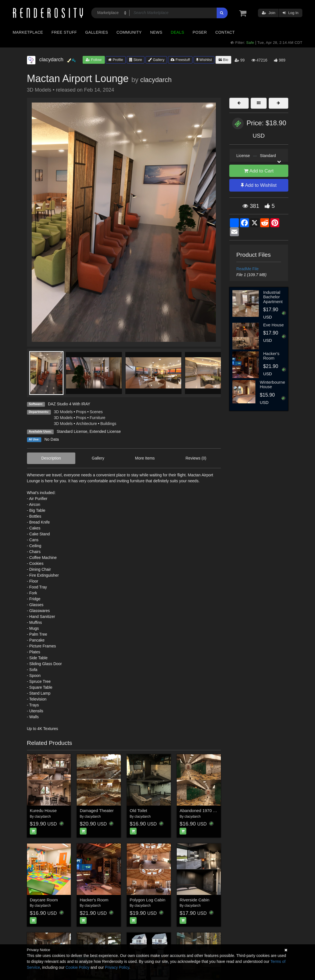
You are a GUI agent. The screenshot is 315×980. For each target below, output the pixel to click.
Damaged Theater (97, 810)
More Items (145, 458)
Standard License (72, 431)
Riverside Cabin (194, 900)
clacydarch (156, 80)
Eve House (273, 325)
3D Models (63, 412)
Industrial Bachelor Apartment (273, 297)
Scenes (96, 412)
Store (136, 60)
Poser (200, 32)
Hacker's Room (94, 900)
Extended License (105, 431)
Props (81, 412)
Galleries (97, 32)
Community (129, 32)
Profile (115, 60)
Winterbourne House (272, 385)
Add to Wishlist (259, 185)
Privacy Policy (117, 967)
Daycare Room (44, 900)
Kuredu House (43, 810)
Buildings (108, 424)
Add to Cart (259, 171)
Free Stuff (64, 32)
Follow (94, 60)
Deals (178, 32)
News (156, 32)
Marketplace (28, 32)
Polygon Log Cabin (148, 900)
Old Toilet (139, 810)
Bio (223, 60)
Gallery (156, 60)
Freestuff (180, 60)
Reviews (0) (196, 458)
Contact (225, 32)
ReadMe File (247, 269)
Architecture (86, 424)
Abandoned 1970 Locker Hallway (210, 810)
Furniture (98, 418)
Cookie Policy (77, 967)
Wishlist (204, 60)
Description (51, 458)
